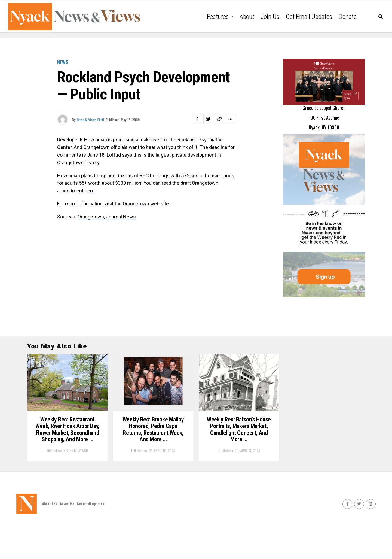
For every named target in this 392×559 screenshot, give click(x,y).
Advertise (67, 538)
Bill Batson (55, 484)
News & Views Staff (91, 119)
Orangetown (91, 217)
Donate (348, 17)
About (247, 17)
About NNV (50, 538)
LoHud (114, 155)
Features (218, 17)
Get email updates (309, 17)
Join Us (270, 17)
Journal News (121, 217)
